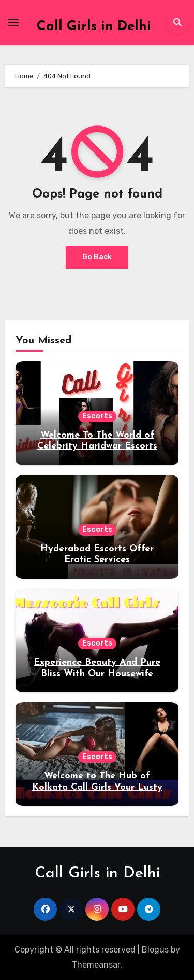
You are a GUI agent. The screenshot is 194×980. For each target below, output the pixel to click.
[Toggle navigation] (13, 22)
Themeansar (96, 965)
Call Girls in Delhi (94, 27)
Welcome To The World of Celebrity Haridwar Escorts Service (97, 446)
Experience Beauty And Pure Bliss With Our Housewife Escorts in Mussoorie (97, 674)
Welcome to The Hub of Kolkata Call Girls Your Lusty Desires (97, 787)
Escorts (97, 416)
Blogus (155, 950)
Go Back (97, 257)
